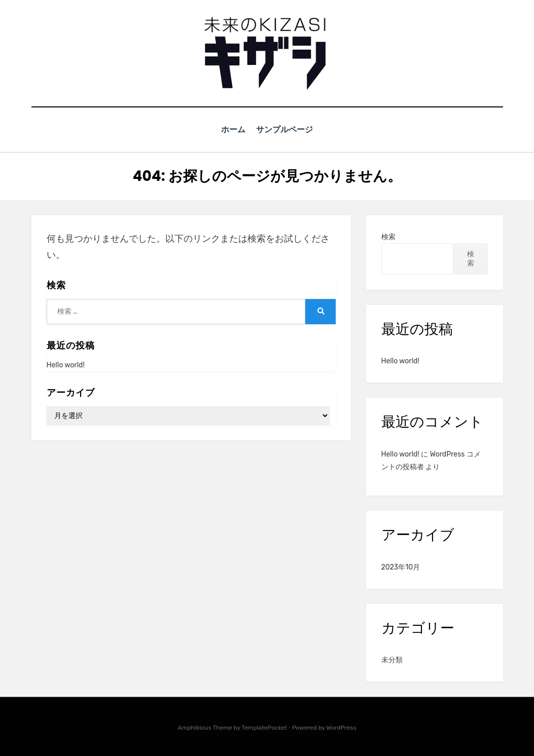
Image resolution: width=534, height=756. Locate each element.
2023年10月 (401, 567)
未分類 (392, 659)
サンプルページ (286, 129)
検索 (388, 236)
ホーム (233, 129)
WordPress (342, 727)
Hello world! (66, 365)
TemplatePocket (264, 727)
